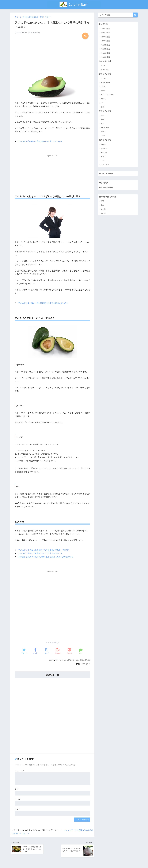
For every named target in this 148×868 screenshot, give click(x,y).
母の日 (103, 107)
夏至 (102, 116)
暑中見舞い (105, 128)
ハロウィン (105, 165)
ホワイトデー (106, 83)
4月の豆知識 (105, 37)
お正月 (103, 66)
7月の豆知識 (105, 49)
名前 (17, 789)
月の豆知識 (104, 24)
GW (102, 103)
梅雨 (102, 120)
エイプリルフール (107, 95)
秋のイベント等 (105, 140)
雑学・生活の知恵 (106, 188)
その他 (103, 214)
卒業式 (103, 91)
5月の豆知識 (105, 41)
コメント (20, 771)
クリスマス (105, 70)
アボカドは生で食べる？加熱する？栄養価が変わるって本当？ (44, 550)
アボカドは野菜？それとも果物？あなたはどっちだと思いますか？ (46, 557)
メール (17, 799)
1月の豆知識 (105, 29)
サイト (17, 809)
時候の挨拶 (104, 183)
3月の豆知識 (105, 33)
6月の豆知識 (105, 45)
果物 (102, 206)
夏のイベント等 (105, 111)
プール (103, 136)
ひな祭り (104, 79)
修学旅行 (104, 149)
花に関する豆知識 (106, 174)
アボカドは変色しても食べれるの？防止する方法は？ (40, 553)
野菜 (70, 660)
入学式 (103, 99)
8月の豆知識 (105, 53)
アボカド (63, 660)
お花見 (103, 87)
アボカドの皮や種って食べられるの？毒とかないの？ (40, 141)
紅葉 (102, 161)
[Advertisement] (52, 55)
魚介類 (103, 210)
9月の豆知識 (105, 57)
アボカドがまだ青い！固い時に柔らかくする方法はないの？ (43, 303)
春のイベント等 (105, 74)
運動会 (103, 145)
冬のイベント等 (105, 61)
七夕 (102, 124)
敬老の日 (104, 153)
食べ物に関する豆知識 (82, 660)
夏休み (103, 132)
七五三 (103, 157)
